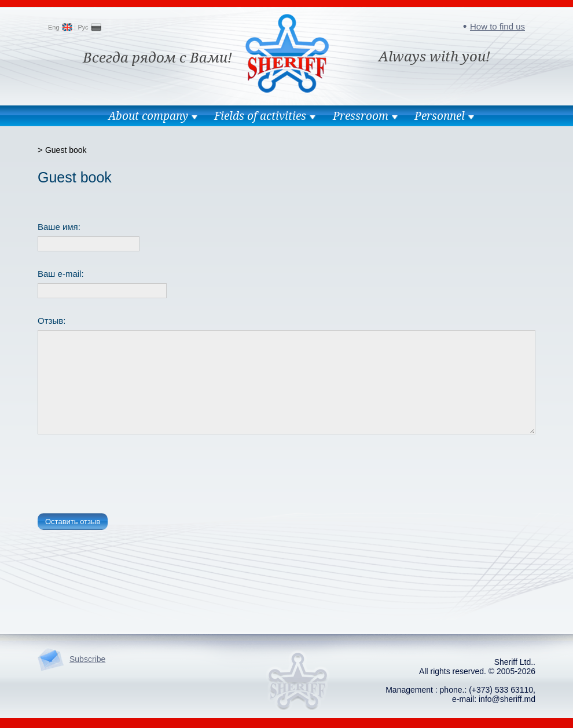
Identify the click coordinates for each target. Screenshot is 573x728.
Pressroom (361, 116)
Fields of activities (260, 116)
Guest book (66, 150)
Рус (83, 27)
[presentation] (126, 476)
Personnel (440, 116)
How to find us (497, 26)
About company (148, 116)
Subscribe (87, 659)
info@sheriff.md (507, 699)
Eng (54, 27)
